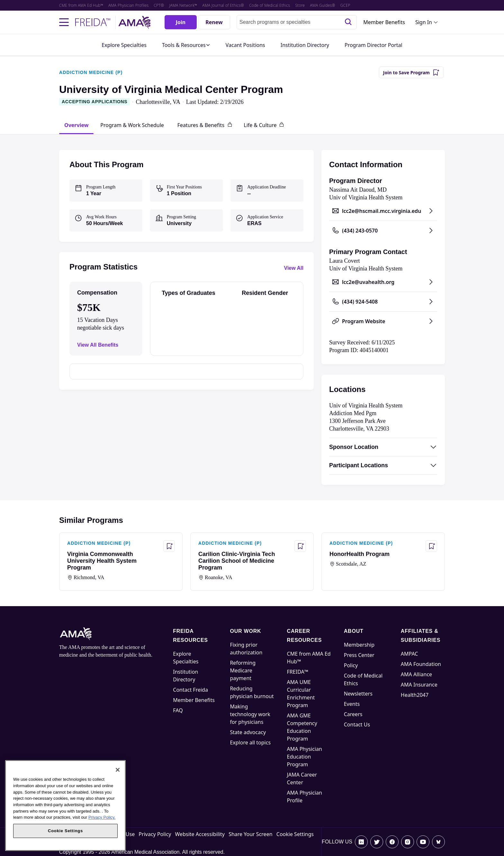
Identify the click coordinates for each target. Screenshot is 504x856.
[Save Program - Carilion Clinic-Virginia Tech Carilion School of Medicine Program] (300, 546)
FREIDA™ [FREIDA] (298, 672)
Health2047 (415, 695)
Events (352, 704)
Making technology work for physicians (250, 714)
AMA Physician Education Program (305, 757)
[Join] (181, 22)
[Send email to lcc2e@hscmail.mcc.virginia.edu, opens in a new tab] (383, 211)
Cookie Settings (295, 834)
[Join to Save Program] (411, 72)
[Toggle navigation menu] (64, 22)
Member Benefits (384, 22)
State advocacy (248, 732)
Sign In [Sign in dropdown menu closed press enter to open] (424, 22)
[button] (186, 45)
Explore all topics (250, 742)
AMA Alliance (416, 674)
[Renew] (214, 22)
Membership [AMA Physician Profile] (359, 645)
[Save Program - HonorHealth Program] (431, 546)
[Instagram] (408, 842)
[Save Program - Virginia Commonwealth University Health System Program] (169, 546)
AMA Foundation (421, 664)
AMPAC (410, 654)
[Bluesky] (438, 842)
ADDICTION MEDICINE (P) (91, 72)
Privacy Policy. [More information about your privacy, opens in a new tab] (102, 817)
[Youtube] (423, 842)
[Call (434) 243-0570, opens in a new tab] (383, 231)
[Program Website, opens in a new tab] (383, 321)
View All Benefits (98, 345)
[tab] (76, 125)
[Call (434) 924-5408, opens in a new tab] (383, 302)
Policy (351, 665)
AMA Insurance (419, 685)
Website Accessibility (200, 834)
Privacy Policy (155, 834)
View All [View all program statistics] (294, 268)
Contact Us (357, 724)
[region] (65, 806)
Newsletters (358, 694)
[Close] (118, 770)
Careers (353, 714)
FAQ (178, 710)
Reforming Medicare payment (243, 670)
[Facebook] (392, 842)
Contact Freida (190, 690)
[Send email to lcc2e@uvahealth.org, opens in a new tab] (383, 282)
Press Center (359, 655)
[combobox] (297, 22)
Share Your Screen (250, 834)
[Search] (348, 22)
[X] (377, 842)
